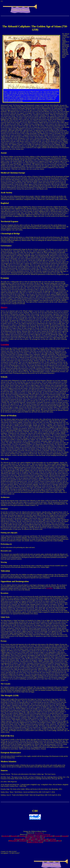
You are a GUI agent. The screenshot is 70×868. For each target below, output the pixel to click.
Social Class (52, 839)
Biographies (14, 836)
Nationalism (19, 839)
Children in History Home (35, 842)
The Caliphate (39, 833)
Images (42, 841)
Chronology (22, 836)
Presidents (26, 839)
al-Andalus (50, 588)
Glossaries (35, 841)
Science (45, 839)
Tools (60, 841)
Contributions (23, 841)
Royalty (39, 839)
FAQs (30, 841)
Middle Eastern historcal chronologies (39, 834)
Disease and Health (47, 836)
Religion (33, 839)
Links (47, 841)
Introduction (6, 836)
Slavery (4, 307)
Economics (57, 836)
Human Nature (36, 838)
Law (43, 838)
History (28, 838)
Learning (5, 344)
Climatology (30, 836)
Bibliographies (13, 841)
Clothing (38, 836)
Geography (65, 836)
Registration (53, 841)
